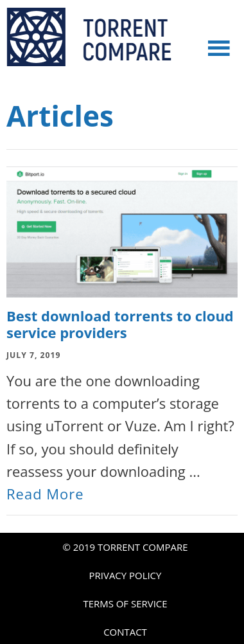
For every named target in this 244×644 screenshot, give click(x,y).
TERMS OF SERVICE (125, 604)
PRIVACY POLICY (126, 575)
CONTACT (125, 632)
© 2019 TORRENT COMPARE (126, 547)
